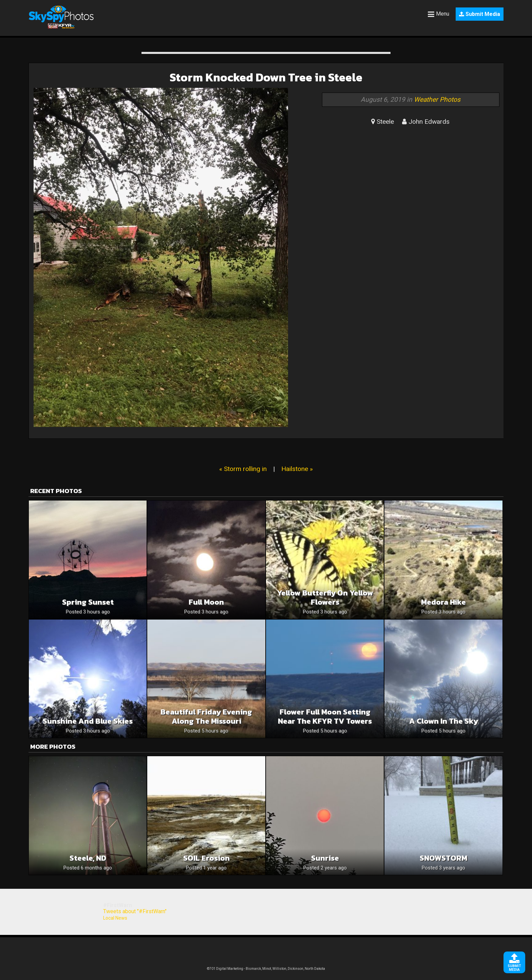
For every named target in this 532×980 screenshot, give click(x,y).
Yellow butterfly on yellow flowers (325, 597)
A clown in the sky (444, 721)
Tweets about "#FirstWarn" (135, 911)
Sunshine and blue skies (88, 721)
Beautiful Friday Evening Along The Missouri (206, 717)
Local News (115, 918)
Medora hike (443, 602)
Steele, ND (88, 858)
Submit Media (480, 14)
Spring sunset (88, 602)
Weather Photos (437, 100)
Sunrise (325, 858)
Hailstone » (297, 469)
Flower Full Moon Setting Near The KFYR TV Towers (325, 717)
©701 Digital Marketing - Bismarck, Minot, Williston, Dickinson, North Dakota (266, 969)
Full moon (206, 602)
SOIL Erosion (206, 858)
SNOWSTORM (443, 858)
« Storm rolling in (243, 469)
